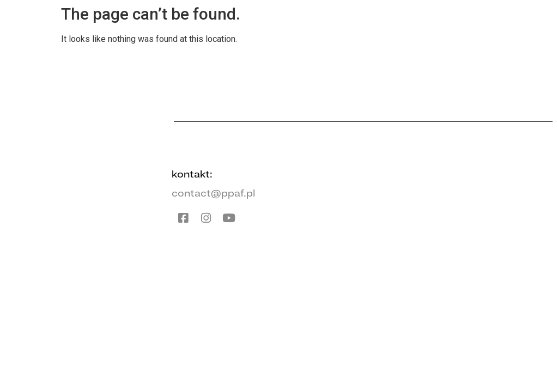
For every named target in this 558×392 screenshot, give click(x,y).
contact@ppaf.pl (213, 193)
